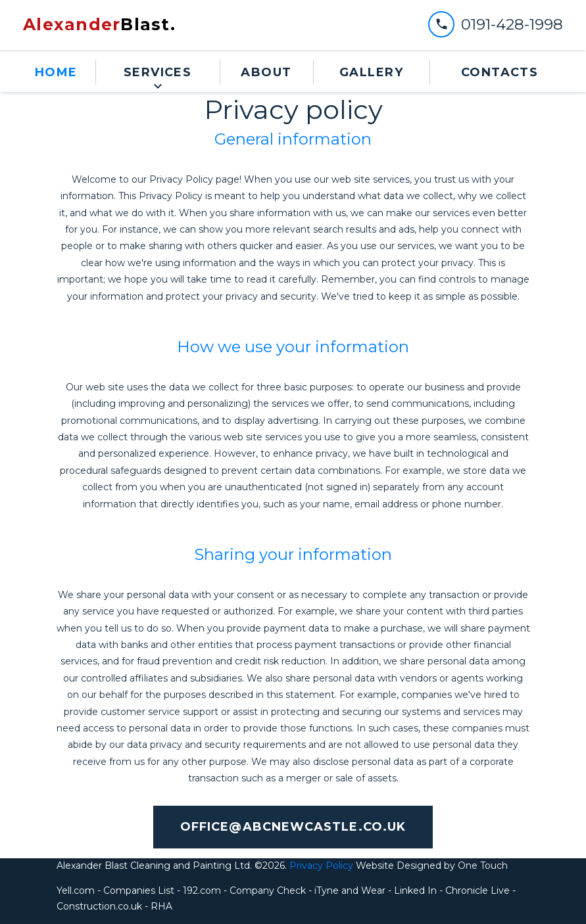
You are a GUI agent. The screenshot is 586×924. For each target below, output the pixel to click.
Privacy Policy (320, 866)
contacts (500, 72)
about (266, 72)
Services (158, 72)
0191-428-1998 (512, 24)
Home (56, 72)
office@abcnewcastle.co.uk (293, 827)
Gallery (371, 72)
